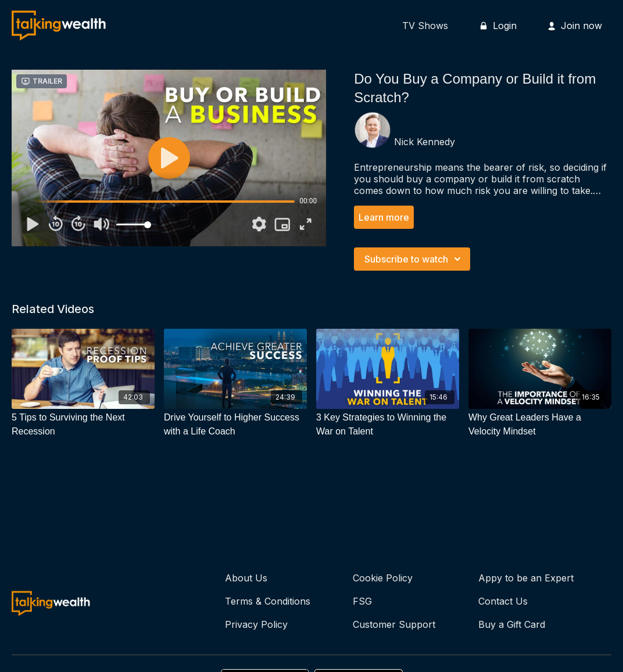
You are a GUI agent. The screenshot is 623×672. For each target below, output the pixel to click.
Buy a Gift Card (512, 624)
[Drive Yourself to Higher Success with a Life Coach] (235, 425)
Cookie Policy (383, 578)
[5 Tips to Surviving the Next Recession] (83, 425)
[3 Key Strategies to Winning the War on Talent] (388, 425)
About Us (246, 578)
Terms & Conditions (268, 601)
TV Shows (425, 26)
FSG (362, 601)
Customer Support (394, 624)
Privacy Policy (256, 624)
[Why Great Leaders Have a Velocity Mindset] (540, 425)
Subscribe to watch (414, 259)
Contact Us (503, 601)
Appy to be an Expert (526, 578)
